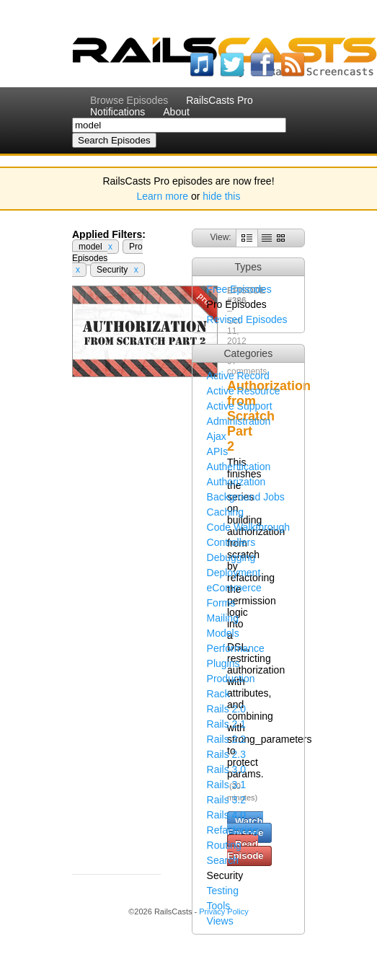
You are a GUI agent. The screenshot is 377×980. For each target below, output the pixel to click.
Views (220, 921)
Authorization (236, 482)
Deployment (234, 573)
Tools (219, 906)
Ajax (217, 436)
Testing (223, 891)
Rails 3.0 (226, 769)
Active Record (238, 376)
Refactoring (233, 830)
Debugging (231, 557)
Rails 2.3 (226, 754)
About (176, 112)
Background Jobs (246, 497)
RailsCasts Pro (219, 100)
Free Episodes (239, 289)
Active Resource (244, 391)
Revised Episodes (247, 319)
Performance (236, 648)
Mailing (223, 618)
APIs (218, 451)
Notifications (117, 112)
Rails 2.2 (226, 739)
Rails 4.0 (226, 815)
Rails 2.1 (226, 724)
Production (231, 679)
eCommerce (234, 588)
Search (223, 860)
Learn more (163, 196)
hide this (221, 196)
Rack (218, 694)
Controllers (231, 542)
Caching (225, 512)
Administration (239, 421)
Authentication (239, 467)
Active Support (240, 406)
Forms (221, 603)
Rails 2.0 (226, 709)
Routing (224, 845)
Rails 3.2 (226, 800)
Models (223, 633)
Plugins (223, 663)
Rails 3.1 (226, 785)
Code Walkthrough (248, 527)
